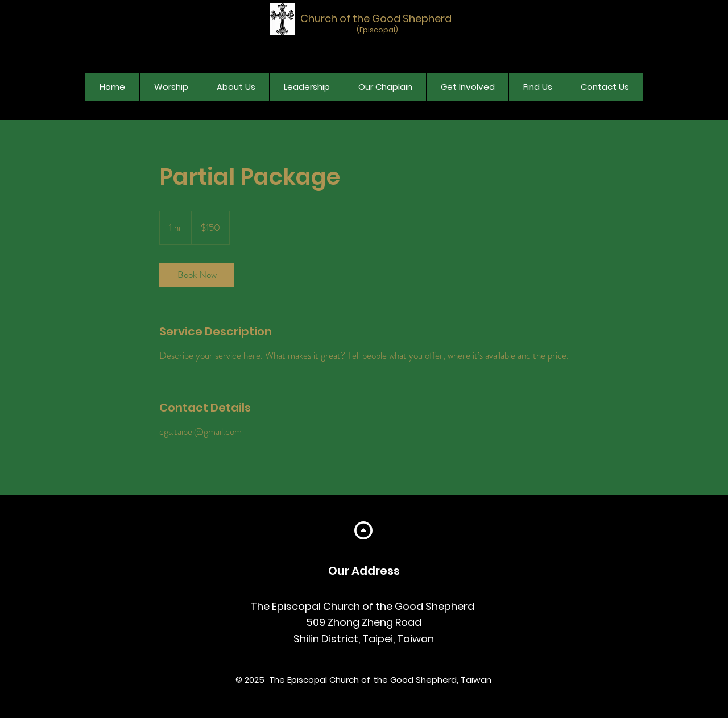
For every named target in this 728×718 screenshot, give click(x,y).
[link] (197, 275)
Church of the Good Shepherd (376, 18)
